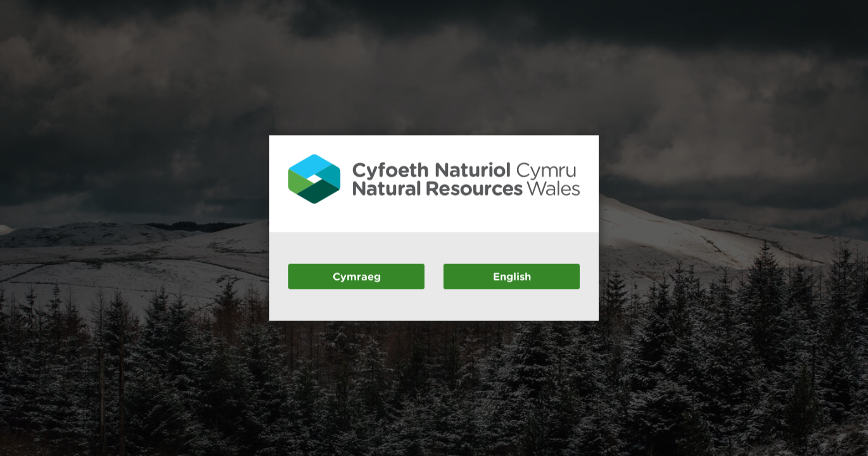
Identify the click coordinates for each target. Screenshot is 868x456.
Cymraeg (357, 276)
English (512, 276)
